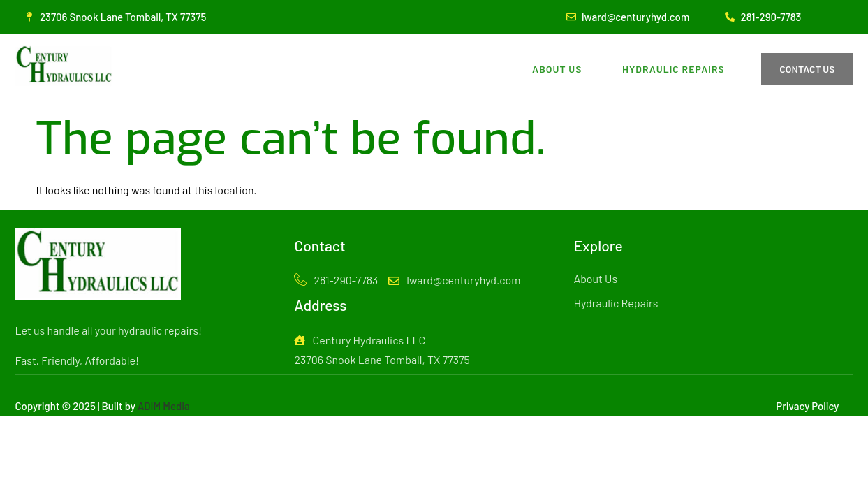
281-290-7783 (336, 280)
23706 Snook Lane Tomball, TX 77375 (382, 359)
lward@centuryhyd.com (454, 280)
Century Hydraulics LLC (360, 340)
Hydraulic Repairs (672, 69)
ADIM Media (164, 406)
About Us (553, 69)
